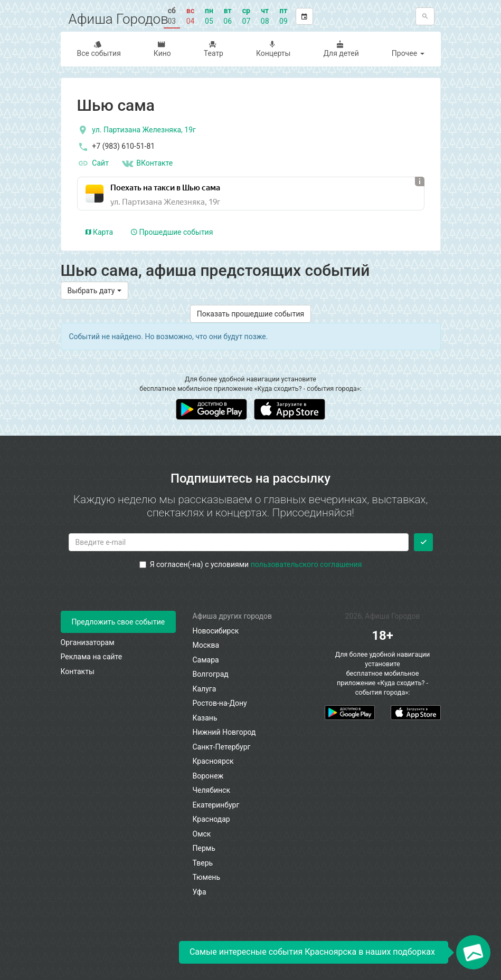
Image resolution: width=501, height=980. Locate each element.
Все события (98, 49)
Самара (206, 660)
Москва (206, 645)
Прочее (408, 53)
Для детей (340, 49)
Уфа (200, 892)
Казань (205, 718)
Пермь (204, 848)
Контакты (78, 671)
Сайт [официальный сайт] (93, 164)
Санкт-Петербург (222, 747)
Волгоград (211, 674)
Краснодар (211, 819)
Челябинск (211, 790)
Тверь (203, 863)
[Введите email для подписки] (239, 542)
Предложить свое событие (119, 622)
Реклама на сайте (92, 657)
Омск (202, 834)
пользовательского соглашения (306, 564)
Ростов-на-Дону (220, 703)
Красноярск (213, 761)
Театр (212, 49)
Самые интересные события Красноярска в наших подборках (312, 952)
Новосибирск (216, 631)
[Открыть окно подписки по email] (473, 952)
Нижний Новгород (224, 732)
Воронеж (208, 776)
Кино (161, 49)
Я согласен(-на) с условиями (251, 564)
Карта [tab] (100, 232)
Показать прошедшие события (250, 314)
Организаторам (88, 642)
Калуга (205, 689)
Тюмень (207, 877)
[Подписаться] (423, 542)
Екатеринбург (216, 805)
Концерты (272, 49)
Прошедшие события (172, 232)
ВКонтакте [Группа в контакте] (147, 164)
